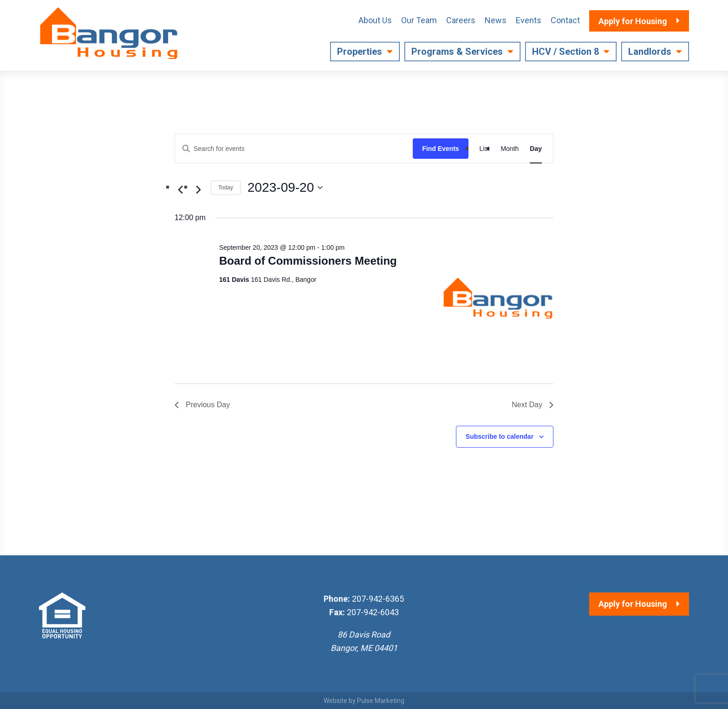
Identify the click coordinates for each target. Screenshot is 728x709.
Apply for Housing (633, 604)
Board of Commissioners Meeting (308, 261)
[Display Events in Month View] (510, 149)
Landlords (650, 52)
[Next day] (198, 189)
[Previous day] (180, 189)
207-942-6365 (378, 599)
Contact (565, 20)
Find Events (440, 149)
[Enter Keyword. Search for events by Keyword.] (294, 149)
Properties (360, 52)
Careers (461, 20)
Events (529, 20)
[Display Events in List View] (485, 149)
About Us (375, 20)
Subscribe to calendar (500, 436)
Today (226, 188)
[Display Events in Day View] (536, 149)
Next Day (533, 405)
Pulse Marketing (381, 701)
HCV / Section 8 (565, 52)
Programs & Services (457, 52)
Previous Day (202, 405)
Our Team (419, 20)
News (496, 20)
